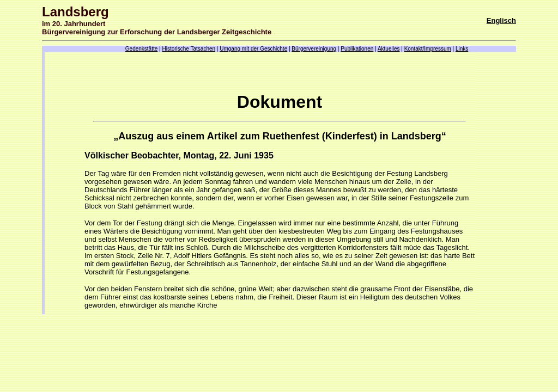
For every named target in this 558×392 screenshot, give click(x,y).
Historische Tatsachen (189, 49)
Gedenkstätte (141, 49)
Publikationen (357, 49)
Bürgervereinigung (314, 49)
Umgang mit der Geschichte (253, 49)
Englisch (501, 20)
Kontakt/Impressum (428, 49)
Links (462, 49)
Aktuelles (389, 49)
